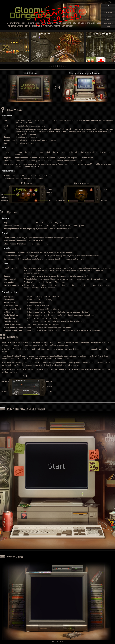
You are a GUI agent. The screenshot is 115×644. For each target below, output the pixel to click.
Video (108, 27)
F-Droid (108, 5)
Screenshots (108, 12)
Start (57, 466)
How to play (108, 16)
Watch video (30, 73)
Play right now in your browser (85, 73)
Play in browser (108, 23)
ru (111, 2)
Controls (108, 20)
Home (108, 9)
